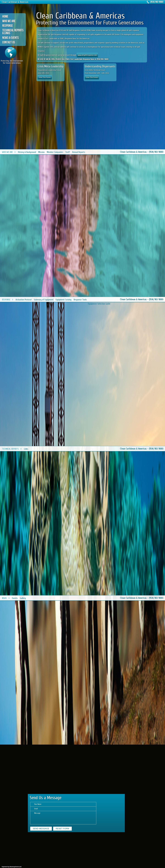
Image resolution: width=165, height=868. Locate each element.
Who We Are (9, 21)
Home (5, 16)
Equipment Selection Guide (99, 304)
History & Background (27, 152)
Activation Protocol (24, 300)
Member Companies (55, 152)
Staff (68, 152)
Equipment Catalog (64, 300)
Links (26, 449)
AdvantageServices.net (15, 867)
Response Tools (80, 300)
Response (8, 26)
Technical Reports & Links (13, 32)
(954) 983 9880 (157, 2)
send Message (41, 829)
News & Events (10, 38)
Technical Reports (10, 449)
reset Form (62, 829)
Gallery (23, 598)
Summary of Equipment (44, 300)
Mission (41, 152)
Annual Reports (79, 152)
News (4, 598)
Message (63, 818)
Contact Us (9, 42)
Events (15, 598)
